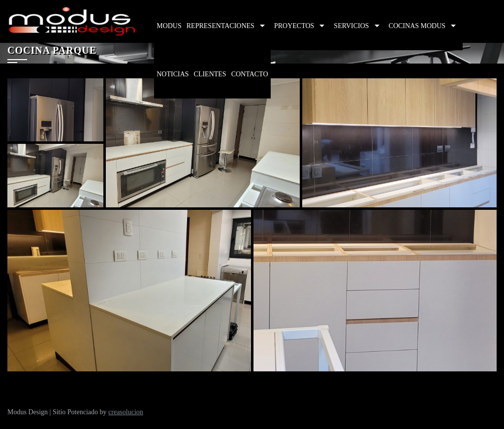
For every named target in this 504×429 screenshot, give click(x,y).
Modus (169, 26)
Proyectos (294, 26)
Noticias (173, 74)
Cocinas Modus (417, 26)
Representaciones (220, 26)
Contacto (250, 74)
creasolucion (126, 412)
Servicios (351, 26)
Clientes (210, 74)
